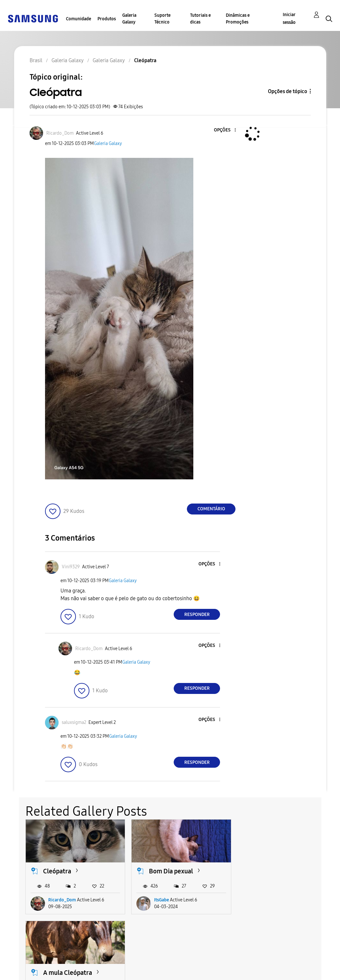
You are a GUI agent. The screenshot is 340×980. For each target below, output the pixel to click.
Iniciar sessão (289, 19)
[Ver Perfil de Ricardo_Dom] (60, 133)
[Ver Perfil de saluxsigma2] (74, 722)
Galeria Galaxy (129, 19)
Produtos (107, 19)
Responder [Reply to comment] (197, 615)
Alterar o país (186, 967)
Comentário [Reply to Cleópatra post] (211, 509)
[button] (225, 130)
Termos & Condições (114, 962)
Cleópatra (57, 871)
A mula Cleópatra (280, 871)
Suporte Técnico (162, 19)
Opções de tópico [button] (288, 91)
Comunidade (78, 19)
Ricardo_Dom (62, 900)
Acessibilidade (28, 962)
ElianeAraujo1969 (278, 900)
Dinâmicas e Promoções (238, 19)
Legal (96, 972)
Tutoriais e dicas (200, 19)
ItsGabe (161, 900)
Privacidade (24, 972)
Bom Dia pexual (171, 871)
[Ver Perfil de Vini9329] (71, 567)
